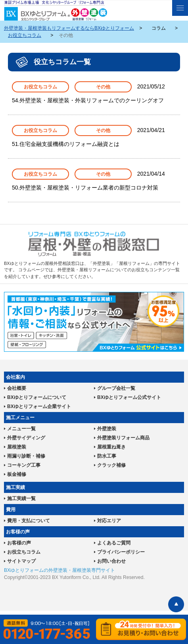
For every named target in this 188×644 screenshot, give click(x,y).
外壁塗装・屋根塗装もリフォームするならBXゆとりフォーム (69, 28)
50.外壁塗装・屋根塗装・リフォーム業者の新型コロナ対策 (85, 188)
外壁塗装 (107, 429)
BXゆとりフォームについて (37, 397)
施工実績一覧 (21, 498)
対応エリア (109, 521)
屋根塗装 (17, 447)
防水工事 (107, 456)
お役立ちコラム (25, 35)
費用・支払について (29, 521)
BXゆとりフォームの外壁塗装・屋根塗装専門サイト (59, 570)
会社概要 (17, 388)
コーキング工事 (24, 465)
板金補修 (17, 474)
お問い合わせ (111, 561)
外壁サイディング (26, 438)
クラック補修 (111, 465)
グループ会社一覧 (116, 388)
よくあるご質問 (114, 543)
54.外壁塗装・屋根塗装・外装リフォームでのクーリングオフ (88, 100)
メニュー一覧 (21, 429)
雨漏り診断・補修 (26, 456)
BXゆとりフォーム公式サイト (129, 397)
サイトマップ (21, 561)
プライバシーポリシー (121, 552)
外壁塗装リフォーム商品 (123, 438)
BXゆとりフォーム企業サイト (39, 406)
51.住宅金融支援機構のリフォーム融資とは (66, 144)
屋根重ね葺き (111, 447)
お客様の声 (19, 543)
